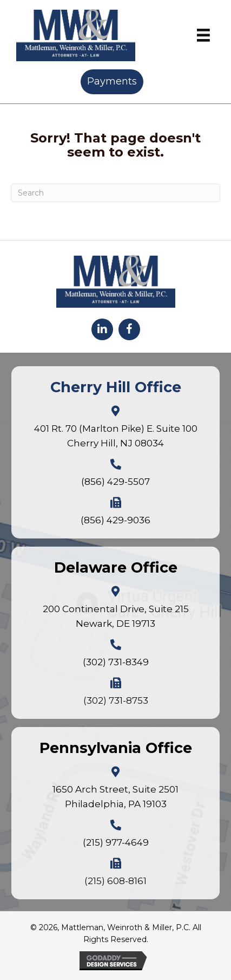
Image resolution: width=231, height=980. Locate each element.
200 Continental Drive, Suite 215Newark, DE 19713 (116, 616)
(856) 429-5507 (116, 482)
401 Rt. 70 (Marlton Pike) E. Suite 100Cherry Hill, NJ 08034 (116, 436)
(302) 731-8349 (116, 662)
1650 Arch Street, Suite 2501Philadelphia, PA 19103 (116, 797)
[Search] (116, 193)
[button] (102, 329)
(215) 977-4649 (116, 842)
